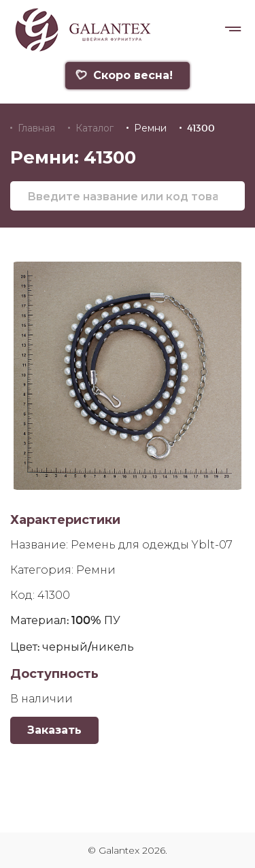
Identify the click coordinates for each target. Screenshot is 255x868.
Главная (36, 128)
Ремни (150, 128)
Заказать (54, 730)
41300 (201, 128)
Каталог (95, 128)
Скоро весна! (124, 75)
